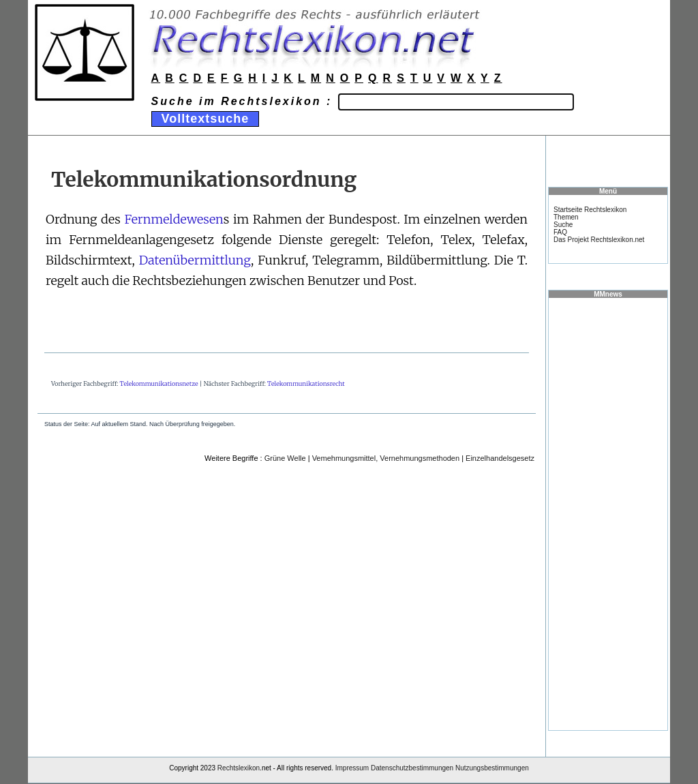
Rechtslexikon (239, 768)
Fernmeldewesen (173, 219)
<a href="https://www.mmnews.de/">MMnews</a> (608, 513)
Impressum (352, 768)
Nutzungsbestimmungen (492, 768)
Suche (563, 225)
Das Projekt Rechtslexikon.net (599, 240)
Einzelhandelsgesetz (500, 458)
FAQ (560, 232)
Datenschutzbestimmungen (412, 768)
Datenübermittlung (195, 260)
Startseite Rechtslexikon (590, 210)
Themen (566, 217)
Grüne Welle (285, 458)
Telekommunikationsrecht (306, 383)
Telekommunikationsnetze (159, 383)
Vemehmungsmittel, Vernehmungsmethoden (386, 458)
